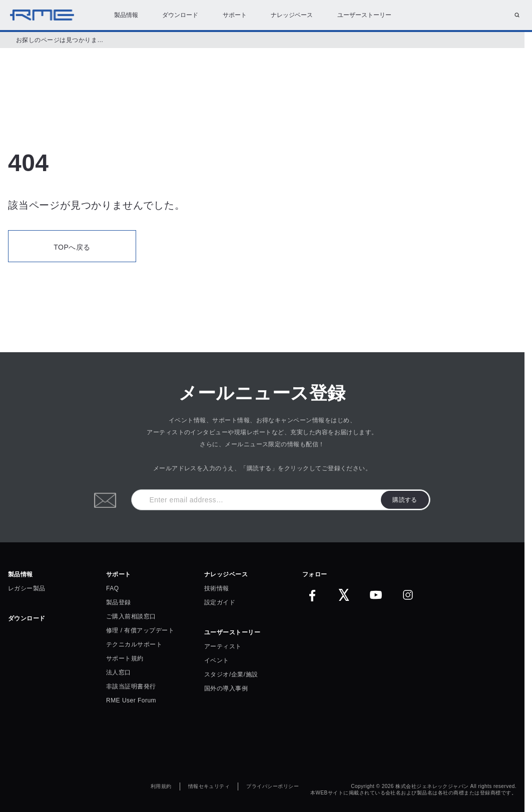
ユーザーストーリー (364, 15)
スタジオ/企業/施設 (231, 674)
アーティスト (223, 646)
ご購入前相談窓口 (131, 616)
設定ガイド (220, 602)
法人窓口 (119, 672)
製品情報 (126, 15)
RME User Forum (131, 700)
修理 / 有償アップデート (140, 630)
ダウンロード (180, 15)
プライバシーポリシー (273, 786)
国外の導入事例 (226, 688)
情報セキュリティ (209, 786)
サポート (235, 15)
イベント (217, 660)
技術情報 (217, 588)
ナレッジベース (292, 15)
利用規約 (161, 786)
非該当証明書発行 (131, 686)
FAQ (112, 588)
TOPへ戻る (72, 247)
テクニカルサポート (134, 644)
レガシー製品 (27, 588)
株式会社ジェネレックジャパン (432, 786)
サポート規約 (125, 658)
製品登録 (119, 602)
